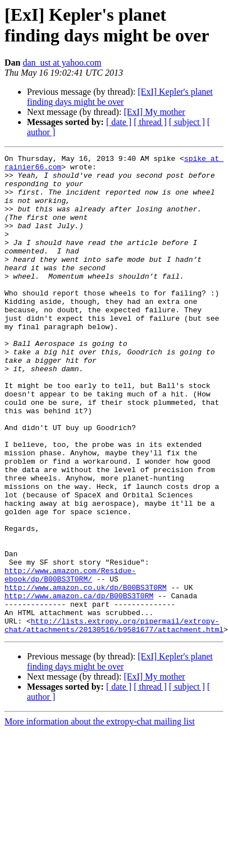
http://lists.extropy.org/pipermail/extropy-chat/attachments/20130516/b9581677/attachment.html (114, 720)
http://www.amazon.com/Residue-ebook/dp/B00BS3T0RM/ (114, 654)
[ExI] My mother (154, 112)
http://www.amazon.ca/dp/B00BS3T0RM (79, 685)
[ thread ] (150, 122)
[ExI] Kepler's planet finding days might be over (120, 97)
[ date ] (119, 122)
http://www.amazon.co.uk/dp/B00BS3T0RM (86, 675)
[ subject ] (187, 122)
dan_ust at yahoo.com (62, 63)
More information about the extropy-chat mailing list (100, 817)
